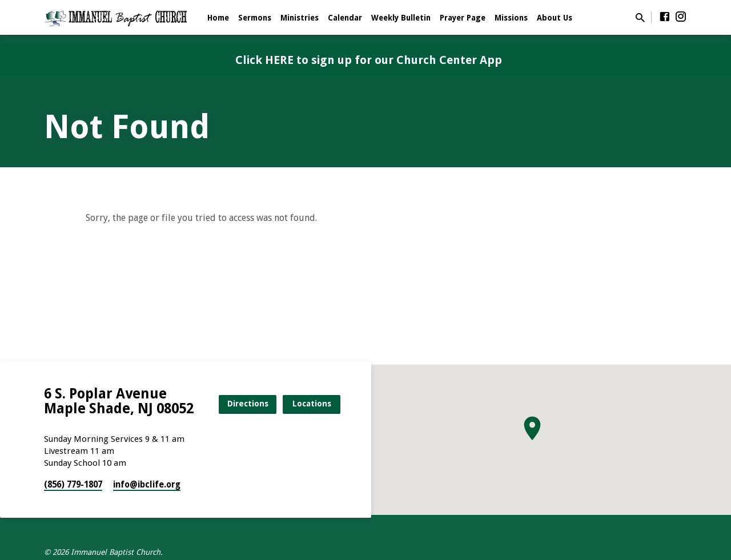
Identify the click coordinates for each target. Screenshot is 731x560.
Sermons (255, 18)
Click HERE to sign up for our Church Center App (369, 60)
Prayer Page (463, 18)
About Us (555, 18)
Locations (312, 404)
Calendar (345, 18)
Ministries (300, 18)
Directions (248, 404)
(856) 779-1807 (73, 485)
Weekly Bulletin (401, 18)
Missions (511, 18)
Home (218, 18)
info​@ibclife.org (147, 485)
